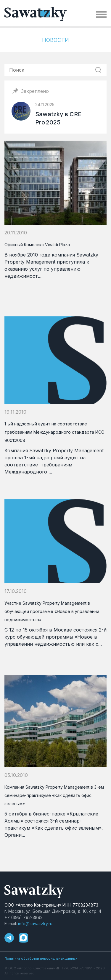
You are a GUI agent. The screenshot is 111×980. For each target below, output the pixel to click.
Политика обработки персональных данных (41, 958)
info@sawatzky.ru (35, 924)
